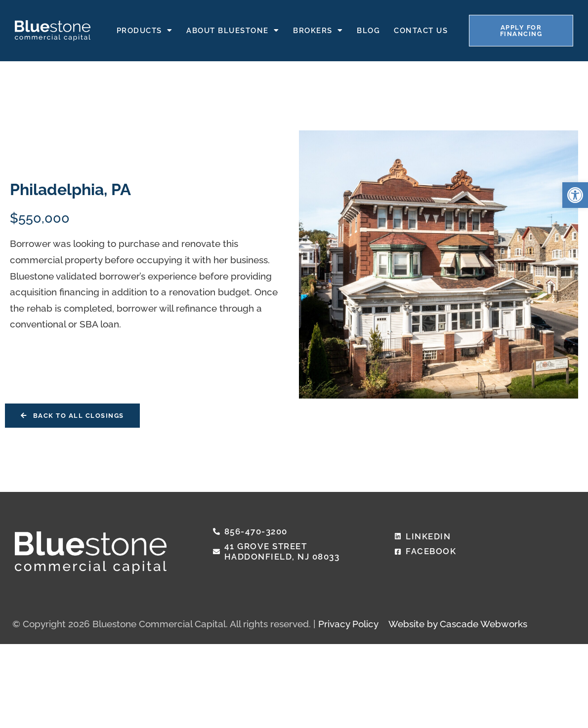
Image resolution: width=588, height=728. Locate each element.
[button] (575, 195)
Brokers (318, 30)
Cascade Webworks (483, 624)
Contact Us (421, 30)
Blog (368, 30)
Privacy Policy (348, 624)
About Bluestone (233, 30)
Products (145, 30)
